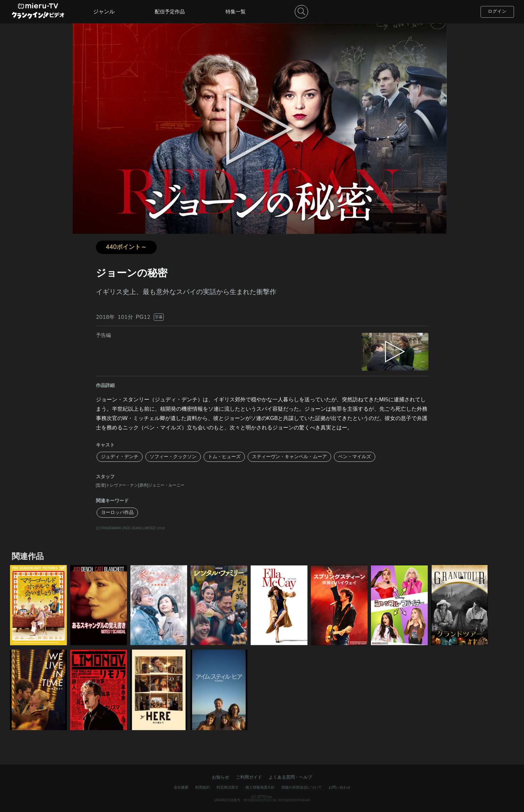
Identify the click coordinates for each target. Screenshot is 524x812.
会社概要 (181, 787)
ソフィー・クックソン (173, 457)
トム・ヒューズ (224, 457)
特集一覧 (236, 12)
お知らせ (221, 777)
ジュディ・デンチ (120, 457)
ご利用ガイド (249, 777)
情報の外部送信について (302, 787)
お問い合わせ (340, 787)
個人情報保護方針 (260, 787)
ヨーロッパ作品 (117, 512)
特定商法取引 (228, 787)
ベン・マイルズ (355, 457)
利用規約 (203, 787)
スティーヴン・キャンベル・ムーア (289, 457)
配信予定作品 (170, 12)
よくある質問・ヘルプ (290, 777)
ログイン (497, 11)
